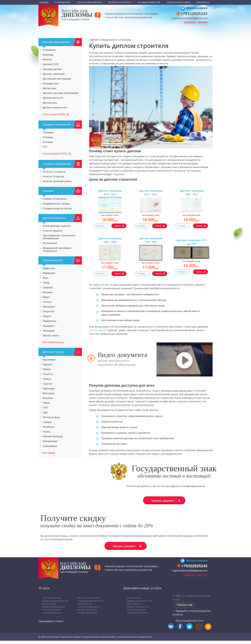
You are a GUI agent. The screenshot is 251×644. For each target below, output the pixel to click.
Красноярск (49, 360)
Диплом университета (55, 108)
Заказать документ (143, 501)
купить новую (97, 330)
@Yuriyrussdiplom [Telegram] (194, 8)
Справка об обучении (55, 199)
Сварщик (48, 287)
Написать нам (185, 608)
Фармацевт (49, 273)
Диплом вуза (50, 103)
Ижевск (47, 369)
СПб (45, 408)
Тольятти (48, 374)
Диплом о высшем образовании (60, 93)
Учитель (47, 302)
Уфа (45, 413)
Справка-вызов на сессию (57, 208)
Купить (118, 226)
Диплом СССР (51, 64)
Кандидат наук (51, 84)
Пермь (46, 403)
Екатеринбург (50, 441)
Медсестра (49, 268)
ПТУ (45, 147)
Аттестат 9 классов (53, 177)
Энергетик (48, 311)
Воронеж (48, 398)
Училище (48, 137)
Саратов (47, 384)
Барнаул (47, 364)
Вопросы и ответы (120, 2)
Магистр (47, 59)
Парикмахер (50, 321)
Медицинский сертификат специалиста (57, 249)
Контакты (203, 2)
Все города (49, 453)
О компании (62, 2)
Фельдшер (49, 331)
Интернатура (50, 243)
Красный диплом (52, 69)
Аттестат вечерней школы (57, 181)
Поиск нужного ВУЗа (56, 115)
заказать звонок (195, 22)
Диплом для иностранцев (57, 79)
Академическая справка (56, 204)
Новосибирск (50, 446)
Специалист (49, 50)
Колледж (48, 142)
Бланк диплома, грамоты (57, 226)
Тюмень (47, 379)
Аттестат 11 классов (54, 172)
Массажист (49, 307)
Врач (45, 278)
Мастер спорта (51, 336)
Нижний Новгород (53, 436)
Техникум (48, 132)
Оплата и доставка (178, 2)
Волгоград (48, 393)
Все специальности (54, 342)
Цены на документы (89, 2)
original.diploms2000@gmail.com (189, 18)
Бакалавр (48, 55)
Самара (47, 422)
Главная (43, 2)
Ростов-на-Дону (52, 417)
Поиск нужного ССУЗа (57, 154)
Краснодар (49, 389)
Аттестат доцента (52, 231)
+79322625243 (194, 13)
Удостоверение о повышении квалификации (59, 237)
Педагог (47, 316)
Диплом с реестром (54, 74)
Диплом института (53, 98)
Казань (47, 432)
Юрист (46, 297)
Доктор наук (49, 88)
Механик (48, 292)
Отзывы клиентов (149, 2)
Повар (46, 283)
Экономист (49, 326)
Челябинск (49, 427)
